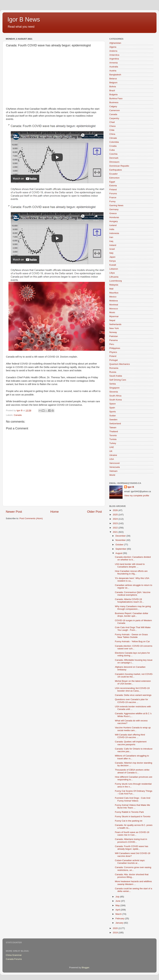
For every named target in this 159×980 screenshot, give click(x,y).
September (121, 549)
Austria (113, 71)
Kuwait (113, 265)
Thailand (114, 431)
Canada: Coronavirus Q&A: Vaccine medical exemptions (133, 594)
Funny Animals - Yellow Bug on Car (132, 641)
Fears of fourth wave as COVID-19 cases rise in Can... (132, 834)
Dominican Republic (119, 166)
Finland (113, 190)
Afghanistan (115, 43)
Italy (111, 253)
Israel (112, 249)
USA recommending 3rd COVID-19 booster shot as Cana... (132, 689)
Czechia (113, 154)
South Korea (116, 400)
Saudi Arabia (116, 376)
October (120, 545)
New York (114, 328)
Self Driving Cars (118, 380)
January (120, 923)
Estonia (113, 186)
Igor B (131, 487)
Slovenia (114, 392)
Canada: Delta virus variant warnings (133, 695)
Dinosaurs (114, 162)
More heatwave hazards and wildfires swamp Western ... (133, 883)
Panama (113, 340)
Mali (111, 289)
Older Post (94, 512)
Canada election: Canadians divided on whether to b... (133, 558)
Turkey (113, 443)
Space (112, 404)
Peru (112, 344)
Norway (113, 332)
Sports (113, 412)
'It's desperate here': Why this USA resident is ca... (132, 580)
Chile (112, 130)
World (112, 475)
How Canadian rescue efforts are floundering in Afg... (131, 572)
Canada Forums (14, 959)
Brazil (112, 90)
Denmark (114, 158)
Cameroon (115, 110)
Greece (113, 213)
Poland (113, 356)
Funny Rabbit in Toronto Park (129, 812)
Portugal (113, 360)
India (112, 229)
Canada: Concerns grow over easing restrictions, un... (133, 869)
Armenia (113, 63)
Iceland (113, 225)
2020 (116, 928)
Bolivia (113, 87)
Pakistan (114, 336)
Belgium (113, 83)
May (118, 905)
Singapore (114, 388)
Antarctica (114, 55)
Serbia (113, 384)
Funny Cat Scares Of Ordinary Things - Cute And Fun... (134, 792)
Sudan (113, 416)
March (119, 914)
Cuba (112, 150)
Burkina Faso (116, 98)
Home (54, 512)
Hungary (114, 221)
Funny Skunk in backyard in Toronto (133, 816)
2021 (116, 532)
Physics (113, 352)
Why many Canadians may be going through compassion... (133, 608)
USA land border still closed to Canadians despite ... (130, 565)
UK (111, 451)
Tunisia (113, 439)
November (121, 540)
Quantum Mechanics (120, 364)
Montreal (114, 305)
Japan (112, 257)
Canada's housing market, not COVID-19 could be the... (134, 675)
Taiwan (113, 427)
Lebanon (114, 269)
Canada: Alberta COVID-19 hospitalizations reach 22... (129, 601)
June (118, 901)
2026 (116, 510)
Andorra (113, 51)
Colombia (114, 142)
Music (112, 312)
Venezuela (115, 467)
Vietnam (113, 471)
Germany (114, 209)
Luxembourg (116, 281)
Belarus (113, 79)
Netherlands (115, 324)
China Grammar (14, 955)
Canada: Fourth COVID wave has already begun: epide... (132, 848)
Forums (113, 193)
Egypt (112, 182)
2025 (116, 515)
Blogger (85, 967)
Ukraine (113, 455)
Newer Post (14, 512)
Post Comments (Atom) (31, 518)
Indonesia (114, 233)
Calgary (113, 106)
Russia (113, 372)
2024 (116, 519)
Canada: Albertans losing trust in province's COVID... (131, 840)
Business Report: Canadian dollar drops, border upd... (132, 615)
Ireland (113, 245)
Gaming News (116, 205)
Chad (112, 122)
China (112, 134)
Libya (112, 273)
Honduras (114, 217)
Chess (112, 126)
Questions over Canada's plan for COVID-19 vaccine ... (132, 701)
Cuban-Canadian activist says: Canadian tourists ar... (130, 862)
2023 (116, 523)
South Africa (115, 396)
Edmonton (114, 178)
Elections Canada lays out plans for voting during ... (132, 654)
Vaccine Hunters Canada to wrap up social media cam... (133, 729)
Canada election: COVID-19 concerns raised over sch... (134, 647)
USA (112, 459)
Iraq (111, 241)
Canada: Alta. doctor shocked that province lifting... (132, 876)
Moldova (114, 301)
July (118, 897)
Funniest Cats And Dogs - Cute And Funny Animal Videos (133, 799)
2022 (116, 528)
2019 (116, 933)
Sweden (113, 420)
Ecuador (113, 174)
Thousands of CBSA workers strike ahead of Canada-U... (132, 771)
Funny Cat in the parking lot (129, 821)
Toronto (113, 435)
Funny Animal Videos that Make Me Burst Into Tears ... (132, 806)
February (120, 918)
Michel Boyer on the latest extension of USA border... (133, 682)
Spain (112, 408)
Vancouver (115, 463)
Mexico (113, 297)
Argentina (114, 59)
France (113, 197)
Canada (18, 415)
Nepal (112, 320)
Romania (114, 368)
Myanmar (114, 316)
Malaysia (114, 285)
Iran (111, 237)
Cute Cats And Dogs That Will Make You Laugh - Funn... (133, 629)
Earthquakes (116, 170)
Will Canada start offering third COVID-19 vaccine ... (130, 736)
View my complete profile (137, 496)
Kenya (112, 261)
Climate (113, 138)
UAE (112, 447)
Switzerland (115, 424)
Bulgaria (113, 94)
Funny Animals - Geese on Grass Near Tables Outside (131, 636)
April (118, 910)
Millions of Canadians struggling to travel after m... (132, 757)
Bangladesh (115, 75)
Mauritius (114, 293)
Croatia (113, 146)
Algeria (113, 47)
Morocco (114, 309)
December (121, 536)
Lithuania (114, 277)
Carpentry (114, 118)
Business (114, 102)
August (119, 553)
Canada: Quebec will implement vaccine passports (131, 743)
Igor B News (24, 19)
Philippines (115, 348)
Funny (112, 201)
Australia (114, 67)
